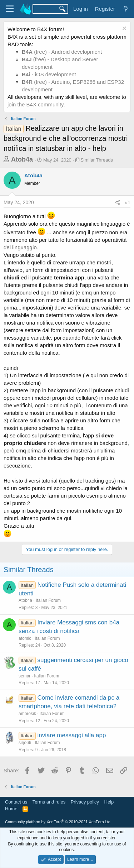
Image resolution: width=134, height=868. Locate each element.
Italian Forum (48, 600)
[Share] (118, 203)
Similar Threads (97, 160)
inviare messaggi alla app (72, 735)
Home (11, 809)
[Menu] (10, 9)
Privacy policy (85, 802)
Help (109, 802)
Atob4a (22, 159)
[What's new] (126, 9)
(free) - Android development (62, 52)
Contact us (16, 802)
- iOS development (49, 74)
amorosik (27, 714)
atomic (25, 638)
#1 (128, 202)
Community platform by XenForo (58, 822)
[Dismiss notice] (123, 29)
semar (24, 676)
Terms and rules (49, 802)
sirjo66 (25, 743)
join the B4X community (35, 104)
